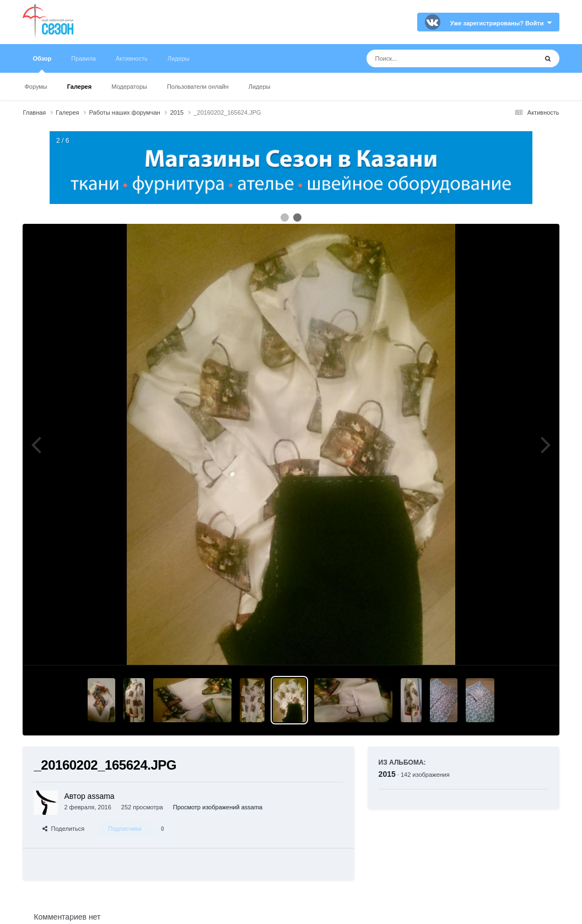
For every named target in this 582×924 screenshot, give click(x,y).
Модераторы (129, 87)
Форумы (36, 87)
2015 (387, 774)
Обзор (42, 64)
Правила (83, 58)
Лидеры (260, 87)
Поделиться (63, 829)
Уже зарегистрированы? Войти (501, 23)
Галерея (79, 87)
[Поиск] (431, 58)
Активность (132, 58)
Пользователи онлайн (198, 87)
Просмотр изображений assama (218, 807)
